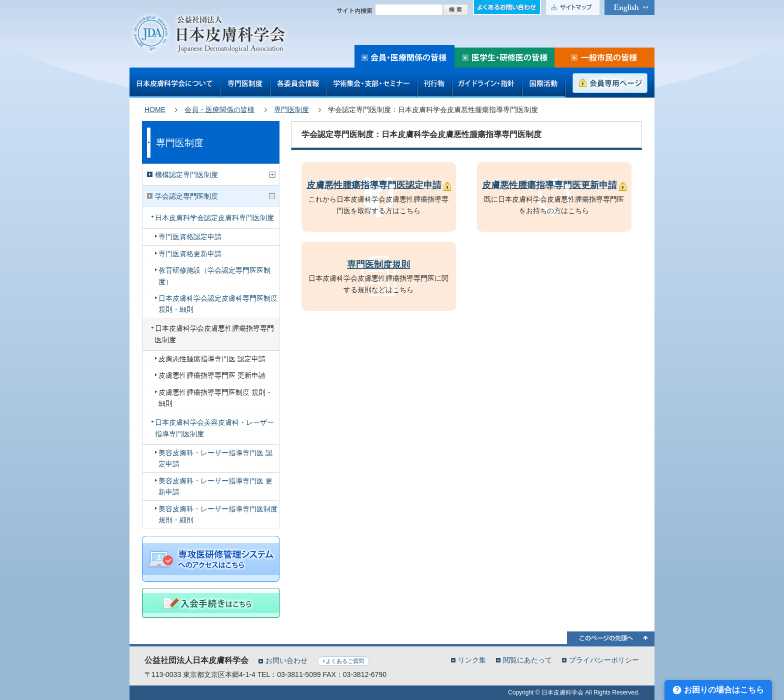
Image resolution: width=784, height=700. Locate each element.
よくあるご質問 (345, 661)
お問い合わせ (286, 660)
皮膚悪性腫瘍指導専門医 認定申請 (212, 359)
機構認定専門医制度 (186, 175)
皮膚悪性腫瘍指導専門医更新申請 (549, 185)
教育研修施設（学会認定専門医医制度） (214, 276)
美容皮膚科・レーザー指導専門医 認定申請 (215, 458)
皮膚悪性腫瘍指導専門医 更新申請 (212, 375)
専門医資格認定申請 (190, 237)
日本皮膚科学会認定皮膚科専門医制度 (214, 218)
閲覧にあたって (527, 660)
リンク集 (472, 660)
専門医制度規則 (378, 265)
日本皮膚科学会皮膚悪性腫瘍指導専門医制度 (214, 334)
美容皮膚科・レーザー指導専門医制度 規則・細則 (218, 514)
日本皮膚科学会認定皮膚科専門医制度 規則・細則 (218, 304)
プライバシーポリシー (604, 660)
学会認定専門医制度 (186, 196)
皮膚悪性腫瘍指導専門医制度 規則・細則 (215, 398)
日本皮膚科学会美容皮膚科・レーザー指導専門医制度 (214, 428)
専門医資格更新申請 (190, 254)
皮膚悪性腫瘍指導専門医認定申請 (374, 185)
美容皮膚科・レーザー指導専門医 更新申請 (215, 486)
